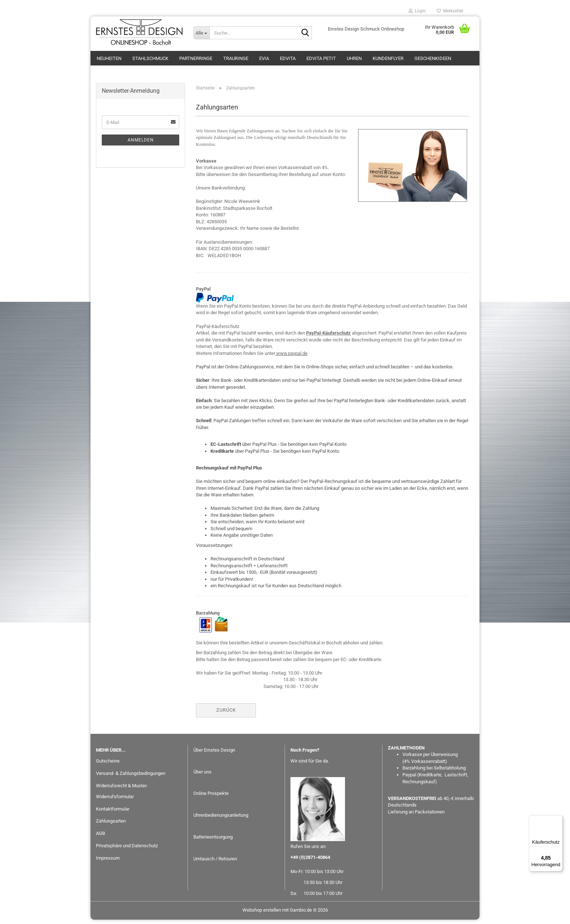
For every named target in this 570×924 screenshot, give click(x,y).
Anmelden (141, 144)
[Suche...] (201, 33)
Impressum (108, 862)
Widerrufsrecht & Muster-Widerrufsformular (122, 795)
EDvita (288, 58)
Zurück (226, 714)
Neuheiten (109, 58)
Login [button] (417, 11)
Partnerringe (196, 58)
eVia (264, 58)
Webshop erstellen (262, 914)
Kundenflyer (388, 58)
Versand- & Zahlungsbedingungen (131, 778)
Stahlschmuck (150, 58)
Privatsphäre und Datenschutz (127, 850)
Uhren (354, 58)
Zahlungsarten (111, 825)
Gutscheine (108, 765)
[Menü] (558, 820)
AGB (101, 838)
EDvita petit (321, 58)
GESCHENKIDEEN (433, 58)
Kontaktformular (113, 813)
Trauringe (236, 58)
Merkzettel (450, 11)
